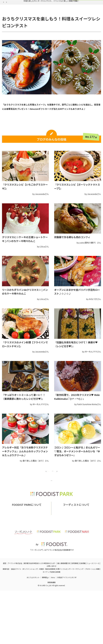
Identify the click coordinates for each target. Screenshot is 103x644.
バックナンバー (40, 20)
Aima (53, 631)
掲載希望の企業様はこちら (27, 566)
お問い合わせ (39, 562)
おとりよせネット (33, 631)
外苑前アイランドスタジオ (67, 631)
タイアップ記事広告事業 (51, 625)
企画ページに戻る (52, 513)
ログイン (84, 20)
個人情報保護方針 (64, 617)
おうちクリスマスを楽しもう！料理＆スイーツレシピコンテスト (57, 27)
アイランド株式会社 (15, 617)
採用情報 (75, 617)
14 (63, 498)
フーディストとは (63, 562)
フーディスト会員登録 (64, 20)
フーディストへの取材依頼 (85, 562)
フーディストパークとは (20, 562)
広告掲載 (82, 617)
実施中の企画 (21, 20)
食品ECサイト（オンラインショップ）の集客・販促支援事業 (33, 622)
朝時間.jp (45, 631)
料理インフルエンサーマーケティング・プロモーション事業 (78, 622)
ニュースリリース (93, 617)
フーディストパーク (9, 27)
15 (71, 498)
